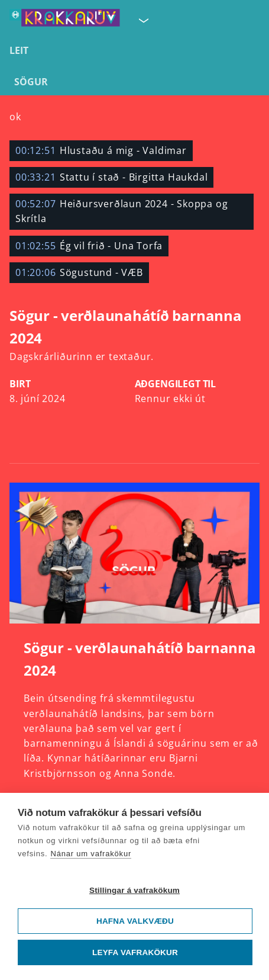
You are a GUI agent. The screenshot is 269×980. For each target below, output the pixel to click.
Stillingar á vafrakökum (134, 890)
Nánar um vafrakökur (91, 854)
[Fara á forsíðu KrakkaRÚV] (65, 20)
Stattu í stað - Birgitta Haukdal (111, 177)
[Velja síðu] (142, 20)
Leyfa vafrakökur (135, 952)
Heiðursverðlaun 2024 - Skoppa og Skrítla (121, 211)
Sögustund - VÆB (79, 272)
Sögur (31, 82)
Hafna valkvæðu (135, 921)
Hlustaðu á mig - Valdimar (101, 150)
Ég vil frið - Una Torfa (89, 246)
